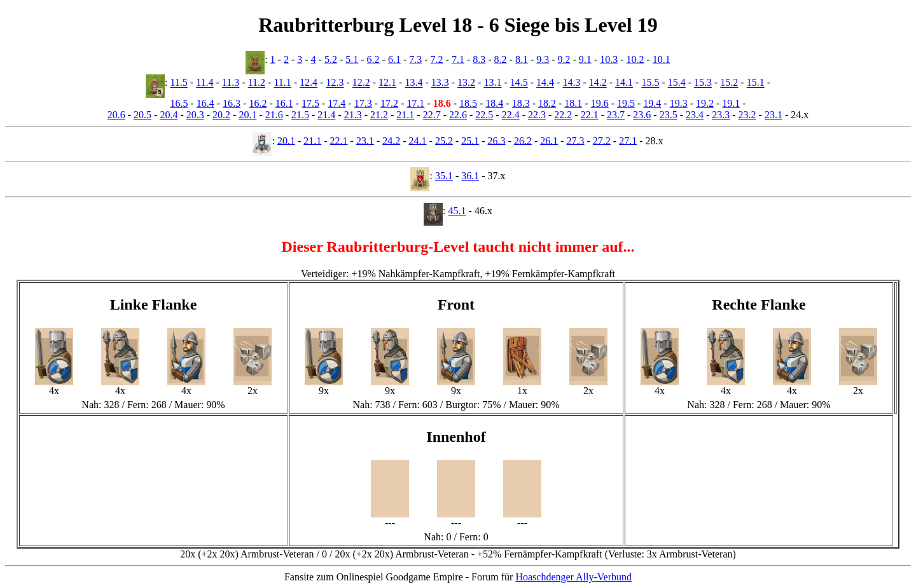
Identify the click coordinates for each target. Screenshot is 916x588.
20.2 (221, 115)
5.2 (331, 59)
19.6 (600, 103)
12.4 (309, 83)
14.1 (624, 83)
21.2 (379, 115)
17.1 (415, 103)
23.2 (747, 115)
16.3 (232, 103)
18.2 (547, 103)
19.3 (679, 103)
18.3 (521, 103)
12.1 (387, 83)
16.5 (179, 103)
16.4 (205, 103)
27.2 (602, 140)
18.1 (573, 103)
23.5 (669, 115)
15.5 (650, 83)
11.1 (282, 83)
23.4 (695, 115)
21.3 (353, 115)
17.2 (389, 103)
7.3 (415, 59)
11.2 (257, 83)
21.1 (405, 115)
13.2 (466, 83)
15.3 (703, 83)
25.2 (444, 140)
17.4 (337, 103)
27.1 (628, 140)
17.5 (310, 103)
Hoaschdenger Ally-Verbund (573, 577)
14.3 (571, 83)
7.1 (458, 59)
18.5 (468, 103)
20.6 (116, 115)
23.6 (642, 115)
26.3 (497, 140)
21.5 (300, 115)
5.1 (352, 59)
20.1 (247, 115)
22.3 (537, 115)
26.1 (549, 140)
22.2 (563, 115)
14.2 (598, 83)
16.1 (284, 103)
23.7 (616, 115)
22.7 (432, 115)
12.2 (361, 83)
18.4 (494, 103)
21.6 (274, 115)
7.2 (437, 59)
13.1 (492, 83)
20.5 (142, 115)
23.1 (774, 115)
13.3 (440, 83)
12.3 (335, 83)
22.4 (511, 115)
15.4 (677, 83)
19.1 (731, 103)
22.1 (590, 115)
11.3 (231, 83)
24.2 (391, 140)
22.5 (484, 115)
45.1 (457, 211)
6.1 (394, 59)
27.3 (576, 140)
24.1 (418, 140)
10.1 (662, 59)
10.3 (609, 59)
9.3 (543, 59)
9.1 (585, 59)
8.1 (522, 59)
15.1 (756, 83)
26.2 (523, 140)
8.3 (479, 59)
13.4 (413, 83)
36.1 (470, 176)
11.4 (205, 83)
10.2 (635, 59)
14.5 (519, 83)
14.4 (545, 83)
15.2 (729, 83)
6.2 (373, 59)
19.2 (705, 103)
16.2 (258, 103)
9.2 (564, 59)
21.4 (326, 115)
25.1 (470, 140)
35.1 (444, 176)
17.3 (363, 103)
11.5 (178, 83)
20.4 (169, 115)
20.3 (195, 115)
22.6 (458, 115)
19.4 (652, 103)
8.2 (501, 59)
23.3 (721, 115)
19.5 (626, 103)
